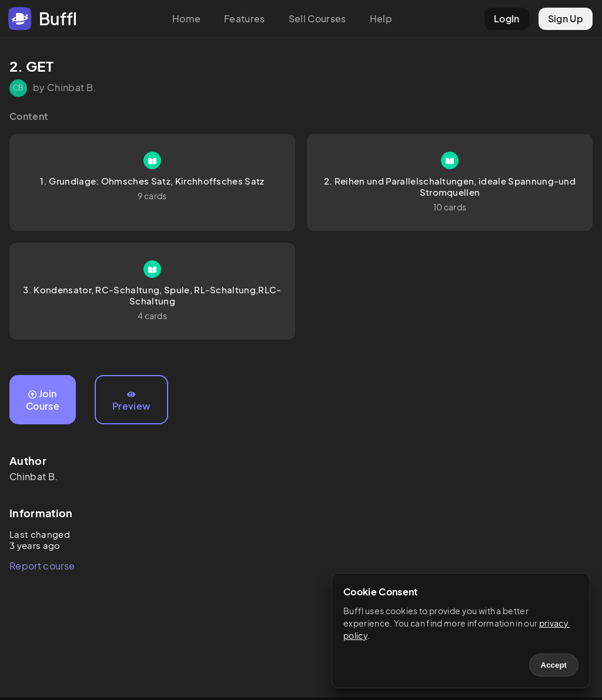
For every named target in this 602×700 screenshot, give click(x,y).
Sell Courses (317, 19)
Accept (554, 665)
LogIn (507, 19)
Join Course (43, 400)
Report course (42, 566)
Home (186, 19)
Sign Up (566, 19)
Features (245, 19)
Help (381, 19)
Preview (131, 401)
